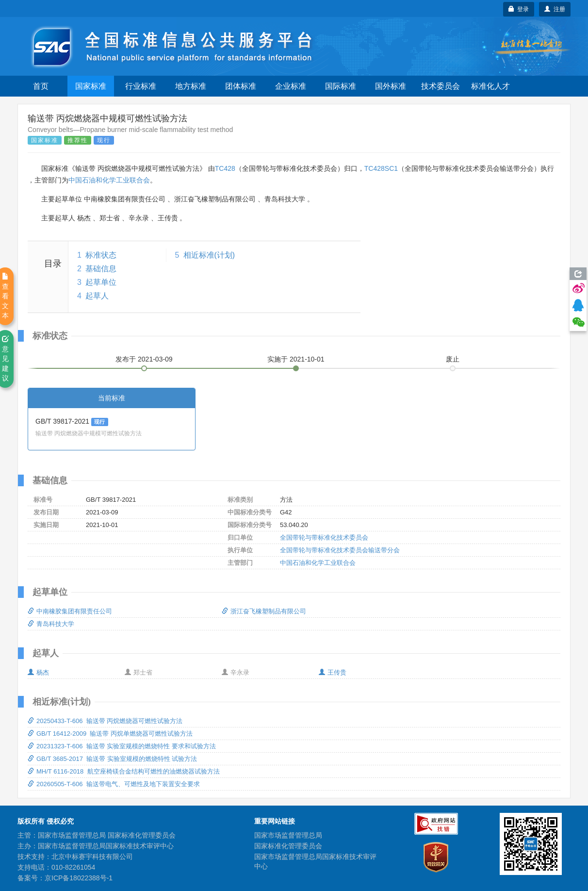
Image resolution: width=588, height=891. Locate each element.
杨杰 (38, 672)
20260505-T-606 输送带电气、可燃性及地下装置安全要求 (114, 784)
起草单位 (101, 282)
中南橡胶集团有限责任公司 (70, 611)
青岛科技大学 (51, 624)
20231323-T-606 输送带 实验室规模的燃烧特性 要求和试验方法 (122, 746)
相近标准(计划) (209, 255)
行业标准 (141, 86)
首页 (41, 86)
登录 (519, 9)
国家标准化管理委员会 (288, 846)
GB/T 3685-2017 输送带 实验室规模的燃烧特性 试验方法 (112, 759)
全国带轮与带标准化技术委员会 (324, 537)
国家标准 (91, 86)
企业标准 (291, 86)
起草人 (97, 296)
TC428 (225, 168)
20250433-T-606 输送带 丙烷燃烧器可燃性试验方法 (105, 721)
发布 (144, 359)
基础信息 (101, 269)
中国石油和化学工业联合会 (109, 180)
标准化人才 (490, 86)
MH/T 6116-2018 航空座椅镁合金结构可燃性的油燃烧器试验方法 (124, 771)
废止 (453, 359)
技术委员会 (441, 86)
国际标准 (341, 86)
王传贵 (333, 672)
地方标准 (191, 86)
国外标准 (391, 86)
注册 (555, 9)
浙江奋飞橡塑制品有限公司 (264, 611)
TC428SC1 (381, 168)
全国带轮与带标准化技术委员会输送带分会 (340, 550)
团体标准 (241, 86)
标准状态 (101, 255)
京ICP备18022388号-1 (79, 878)
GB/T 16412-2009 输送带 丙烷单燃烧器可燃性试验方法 (110, 734)
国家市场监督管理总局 (288, 835)
